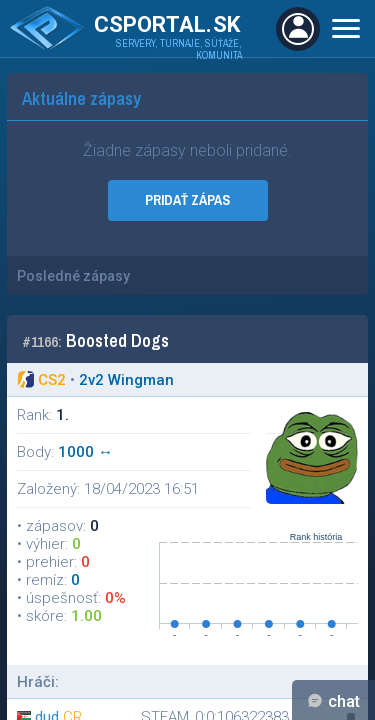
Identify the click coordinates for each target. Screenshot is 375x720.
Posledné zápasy (73, 276)
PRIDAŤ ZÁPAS (187, 200)
